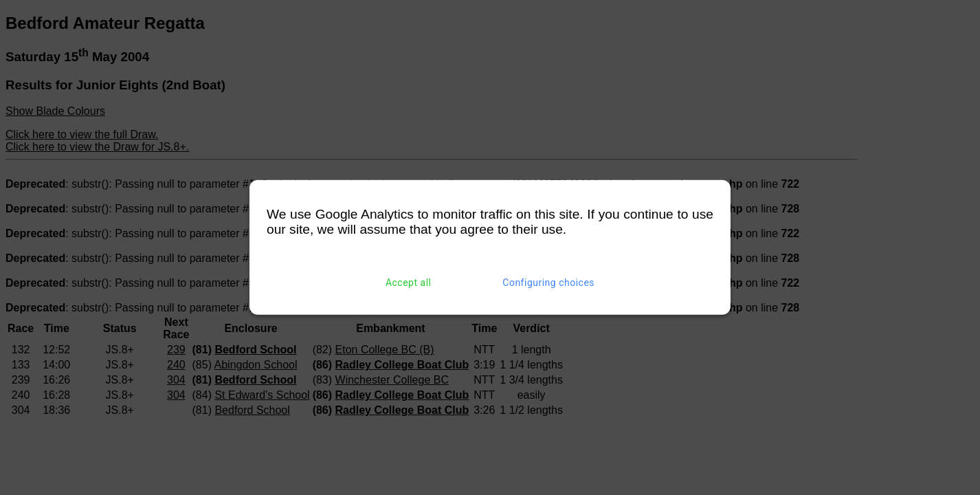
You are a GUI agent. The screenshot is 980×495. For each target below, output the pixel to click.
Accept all (409, 283)
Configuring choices (548, 283)
